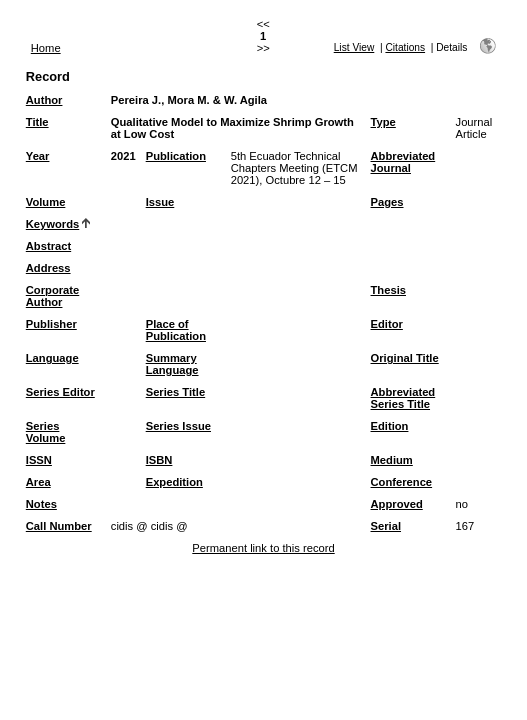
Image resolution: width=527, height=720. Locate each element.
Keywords (52, 224)
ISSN (39, 460)
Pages (387, 202)
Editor (387, 324)
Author (44, 100)
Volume (46, 202)
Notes (41, 504)
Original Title (405, 358)
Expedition (174, 482)
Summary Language (172, 364)
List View (354, 47)
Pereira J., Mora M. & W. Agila (189, 100)
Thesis (388, 290)
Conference (402, 482)
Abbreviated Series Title (403, 398)
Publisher (51, 324)
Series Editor (60, 392)
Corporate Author (52, 296)
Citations (405, 47)
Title (37, 122)
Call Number (59, 526)
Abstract (48, 246)
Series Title (176, 392)
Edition (390, 426)
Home (46, 48)
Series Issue (178, 426)
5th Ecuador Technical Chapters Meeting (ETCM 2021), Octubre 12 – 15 (294, 168)
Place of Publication (176, 330)
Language (52, 358)
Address (48, 268)
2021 (123, 156)
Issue (160, 202)
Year (38, 156)
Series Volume (46, 432)
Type (383, 122)
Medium (392, 460)
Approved (397, 504)
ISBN (159, 460)
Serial (386, 526)
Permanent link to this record (263, 548)
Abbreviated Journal (403, 162)
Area (38, 482)
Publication (176, 156)
